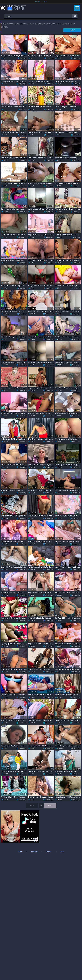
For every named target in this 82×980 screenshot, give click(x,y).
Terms (49, 851)
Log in (45, 2)
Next (50, 806)
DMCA (62, 851)
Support (34, 851)
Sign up (38, 2)
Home (20, 851)
